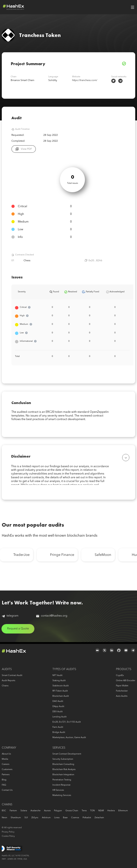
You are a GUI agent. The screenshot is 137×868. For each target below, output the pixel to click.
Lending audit (59, 717)
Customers (7, 769)
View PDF (26, 149)
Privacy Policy (8, 832)
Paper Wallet (122, 686)
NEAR (101, 811)
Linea (57, 818)
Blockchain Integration (63, 775)
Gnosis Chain (72, 811)
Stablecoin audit (61, 686)
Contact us (7, 790)
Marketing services (62, 795)
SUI (26, 818)
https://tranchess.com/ (85, 80)
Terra (84, 811)
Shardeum (16, 818)
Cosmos (75, 818)
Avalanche (35, 811)
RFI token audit (60, 691)
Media (5, 759)
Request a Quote (18, 630)
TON (92, 811)
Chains (5, 686)
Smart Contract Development (67, 754)
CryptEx (120, 675)
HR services (58, 790)
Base (65, 818)
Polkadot (87, 818)
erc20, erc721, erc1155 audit (67, 722)
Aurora (47, 811)
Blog (4, 780)
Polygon (58, 811)
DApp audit (58, 706)
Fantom (13, 811)
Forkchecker (122, 691)
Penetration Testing (62, 780)
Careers (6, 764)
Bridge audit (59, 732)
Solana (24, 811)
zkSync (35, 818)
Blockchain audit (61, 696)
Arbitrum (46, 818)
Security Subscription (63, 759)
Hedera (111, 811)
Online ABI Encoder (126, 681)
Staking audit (59, 681)
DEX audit (58, 712)
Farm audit (58, 727)
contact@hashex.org (52, 618)
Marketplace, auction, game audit (69, 738)
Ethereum (123, 811)
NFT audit (57, 675)
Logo (14, 7)
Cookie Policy (8, 836)
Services (59, 748)
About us (6, 754)
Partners (6, 775)
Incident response (61, 785)
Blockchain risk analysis (64, 769)
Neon (4, 818)
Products (124, 669)
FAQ (4, 785)
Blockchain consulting (63, 764)
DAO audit (58, 701)
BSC (4, 811)
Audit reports (8, 681)
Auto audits (122, 696)
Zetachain (99, 818)
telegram (10, 618)
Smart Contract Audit (12, 675)
